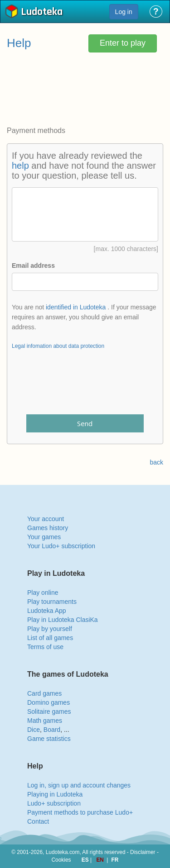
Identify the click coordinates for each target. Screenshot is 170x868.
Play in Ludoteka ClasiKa (63, 620)
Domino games (49, 702)
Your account (46, 519)
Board (52, 730)
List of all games (50, 638)
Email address (33, 266)
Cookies (61, 860)
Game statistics (49, 739)
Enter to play (123, 43)
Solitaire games (49, 711)
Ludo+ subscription (54, 803)
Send (85, 423)
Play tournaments (52, 602)
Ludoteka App (47, 611)
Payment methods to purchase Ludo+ (80, 812)
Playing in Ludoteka (55, 794)
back (156, 462)
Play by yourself (50, 629)
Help (19, 43)
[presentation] (85, 388)
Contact (38, 821)
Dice (34, 730)
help (20, 166)
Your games (44, 537)
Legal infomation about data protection (58, 346)
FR (115, 860)
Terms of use (45, 647)
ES (86, 860)
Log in (124, 12)
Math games (45, 721)
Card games (44, 693)
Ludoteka (42, 12)
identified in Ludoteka (76, 307)
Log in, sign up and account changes (79, 785)
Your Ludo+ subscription (61, 546)
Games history (48, 528)
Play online (43, 593)
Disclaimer (143, 852)
